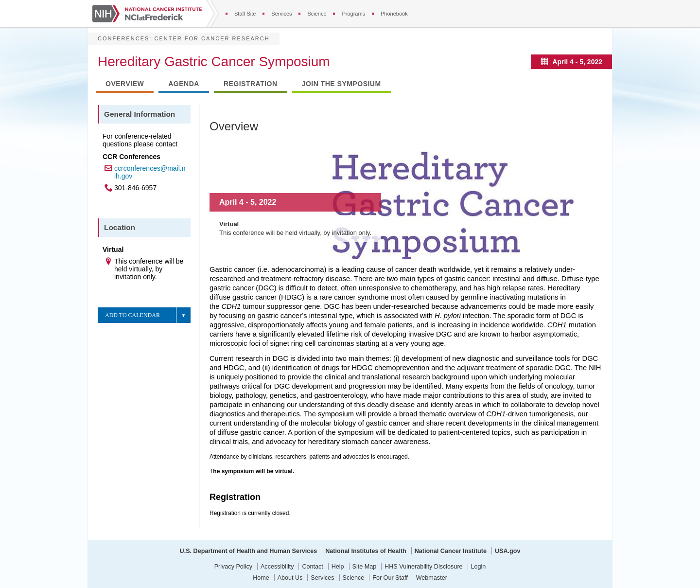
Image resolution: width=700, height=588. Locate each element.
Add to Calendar (132, 315)
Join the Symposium (341, 84)
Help (338, 567)
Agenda (184, 84)
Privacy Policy (233, 567)
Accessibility (277, 567)
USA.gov (507, 551)
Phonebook (394, 14)
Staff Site (245, 14)
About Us (290, 578)
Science (317, 14)
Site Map (365, 567)
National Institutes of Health (366, 551)
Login (479, 567)
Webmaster (432, 578)
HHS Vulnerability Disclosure (424, 567)
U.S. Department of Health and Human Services (249, 551)
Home (261, 578)
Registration (251, 84)
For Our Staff (390, 578)
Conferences (123, 38)
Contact (312, 567)
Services (281, 14)
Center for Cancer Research (212, 38)
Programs (353, 14)
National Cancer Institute (451, 551)
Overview (125, 84)
